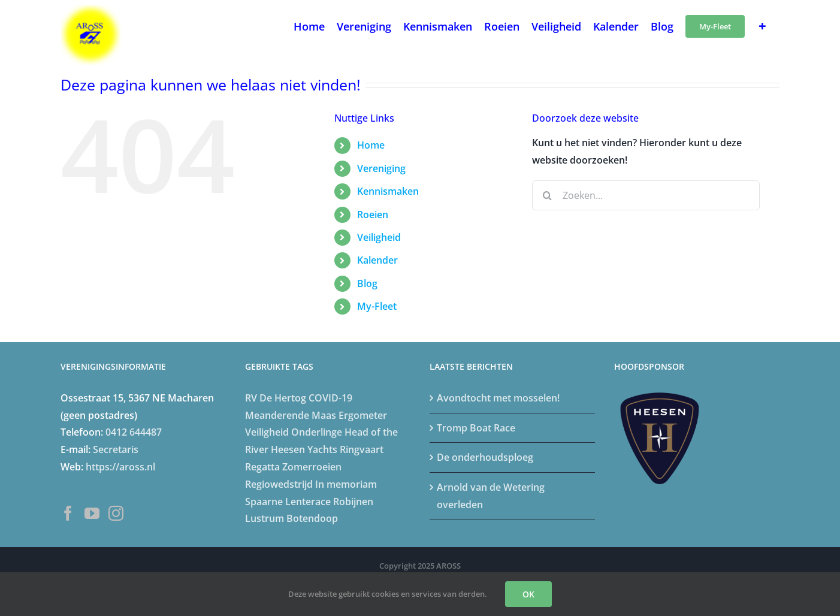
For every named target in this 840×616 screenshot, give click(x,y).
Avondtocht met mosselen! (498, 398)
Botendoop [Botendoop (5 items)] (312, 518)
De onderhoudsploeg (485, 457)
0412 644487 (134, 432)
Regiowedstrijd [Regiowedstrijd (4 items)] (279, 484)
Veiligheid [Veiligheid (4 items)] (267, 432)
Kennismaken (388, 191)
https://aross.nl (120, 467)
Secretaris (116, 449)
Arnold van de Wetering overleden (491, 496)
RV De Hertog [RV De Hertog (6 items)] (276, 398)
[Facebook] (68, 513)
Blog (367, 283)
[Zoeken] (547, 195)
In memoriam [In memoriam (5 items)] (346, 484)
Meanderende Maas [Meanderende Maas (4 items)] (291, 415)
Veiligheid (379, 237)
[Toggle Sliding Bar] (762, 25)
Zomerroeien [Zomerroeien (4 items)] (312, 467)
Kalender (377, 260)
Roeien (373, 215)
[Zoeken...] (646, 195)
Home (371, 145)
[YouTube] (92, 513)
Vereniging (381, 168)
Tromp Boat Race (476, 428)
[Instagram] (116, 513)
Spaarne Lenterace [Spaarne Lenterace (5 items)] (288, 502)
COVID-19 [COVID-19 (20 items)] (330, 398)
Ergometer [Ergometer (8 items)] (363, 415)
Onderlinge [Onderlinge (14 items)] (317, 432)
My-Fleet (377, 306)
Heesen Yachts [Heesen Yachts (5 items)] (304, 449)
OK (528, 594)
